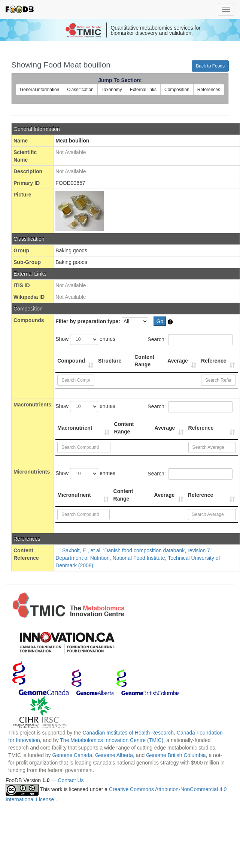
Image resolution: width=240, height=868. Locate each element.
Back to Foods (210, 66)
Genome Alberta (114, 755)
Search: (190, 340)
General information (40, 90)
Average (178, 361)
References (209, 90)
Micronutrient (74, 495)
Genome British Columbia (176, 755)
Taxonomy (112, 90)
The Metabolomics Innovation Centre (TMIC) (112, 740)
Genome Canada (72, 755)
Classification (80, 90)
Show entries (85, 339)
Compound (71, 361)
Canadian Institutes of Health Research (128, 733)
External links (143, 90)
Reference (214, 361)
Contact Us (71, 780)
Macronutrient (75, 428)
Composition (177, 90)
